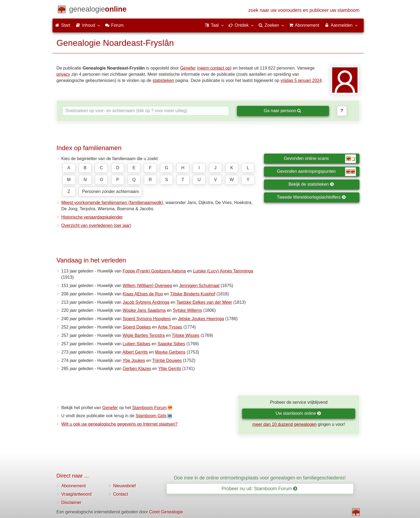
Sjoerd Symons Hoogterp (147, 319)
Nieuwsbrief (124, 486)
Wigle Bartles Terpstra (144, 335)
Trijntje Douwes (167, 360)
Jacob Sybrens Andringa (146, 302)
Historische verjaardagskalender (92, 217)
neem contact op (214, 68)
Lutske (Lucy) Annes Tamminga (223, 271)
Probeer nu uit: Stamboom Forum (260, 489)
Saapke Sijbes (171, 344)
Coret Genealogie (166, 512)
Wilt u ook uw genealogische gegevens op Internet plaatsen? (119, 424)
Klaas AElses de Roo (143, 294)
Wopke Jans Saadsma (144, 310)
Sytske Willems (188, 310)
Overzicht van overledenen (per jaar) (96, 225)
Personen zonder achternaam (111, 191)
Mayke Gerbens (170, 352)
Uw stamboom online (298, 413)
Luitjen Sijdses (136, 344)
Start (63, 25)
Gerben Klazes (137, 369)
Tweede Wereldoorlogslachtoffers (311, 197)
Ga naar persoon (283, 111)
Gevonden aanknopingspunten (316, 172)
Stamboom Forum (150, 408)
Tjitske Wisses (186, 335)
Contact (121, 494)
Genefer (188, 68)
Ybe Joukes (134, 360)
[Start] (98, 10)
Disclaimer (72, 503)
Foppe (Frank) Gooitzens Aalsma (154, 271)
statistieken (163, 80)
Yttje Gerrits (169, 369)
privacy (63, 74)
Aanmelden (341, 25)
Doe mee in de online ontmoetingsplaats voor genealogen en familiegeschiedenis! (260, 478)
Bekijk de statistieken (311, 184)
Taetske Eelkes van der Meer (204, 302)
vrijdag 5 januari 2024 (301, 80)
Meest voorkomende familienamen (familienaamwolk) (112, 203)
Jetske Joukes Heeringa (201, 319)
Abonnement (74, 486)
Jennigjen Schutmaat (199, 286)
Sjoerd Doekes (137, 327)
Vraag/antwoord (77, 494)
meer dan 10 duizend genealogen (284, 424)
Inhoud (88, 25)
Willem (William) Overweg (147, 286)
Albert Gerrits (135, 352)
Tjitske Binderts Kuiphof (193, 294)
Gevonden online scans (320, 159)
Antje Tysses (170, 327)
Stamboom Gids (151, 416)
